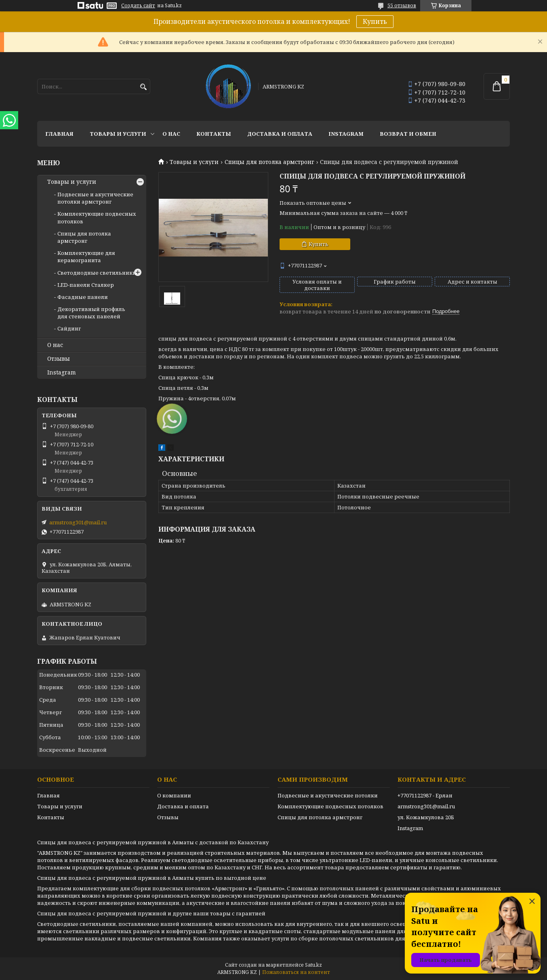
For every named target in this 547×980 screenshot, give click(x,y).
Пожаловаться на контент (296, 972)
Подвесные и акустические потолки (328, 795)
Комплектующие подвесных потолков (330, 806)
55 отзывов (402, 5)
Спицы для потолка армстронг (269, 162)
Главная (59, 134)
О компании (174, 795)
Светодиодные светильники (97, 273)
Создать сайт (138, 6)
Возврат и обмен (408, 134)
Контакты (214, 134)
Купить (375, 21)
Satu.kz (313, 965)
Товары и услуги (118, 134)
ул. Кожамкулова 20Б (426, 817)
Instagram (346, 134)
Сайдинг (69, 328)
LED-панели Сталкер (86, 285)
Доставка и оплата (280, 134)
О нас (171, 134)
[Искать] (143, 87)
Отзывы (59, 359)
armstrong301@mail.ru (78, 522)
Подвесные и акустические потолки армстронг (95, 198)
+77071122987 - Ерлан (425, 795)
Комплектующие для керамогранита (86, 257)
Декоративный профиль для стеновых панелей (91, 313)
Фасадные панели (83, 297)
